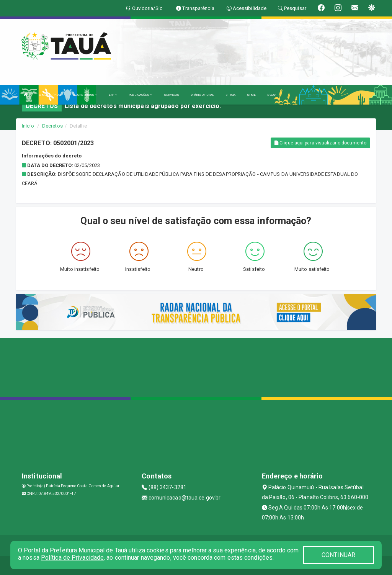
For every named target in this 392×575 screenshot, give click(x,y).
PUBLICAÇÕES (140, 95)
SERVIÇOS (172, 95)
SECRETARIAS (85, 95)
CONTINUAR (338, 555)
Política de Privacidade (72, 558)
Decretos (52, 126)
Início (28, 126)
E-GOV (272, 95)
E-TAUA (231, 95)
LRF (113, 95)
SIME (251, 95)
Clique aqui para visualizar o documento (320, 143)
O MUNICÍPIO (50, 95)
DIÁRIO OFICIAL (202, 95)
